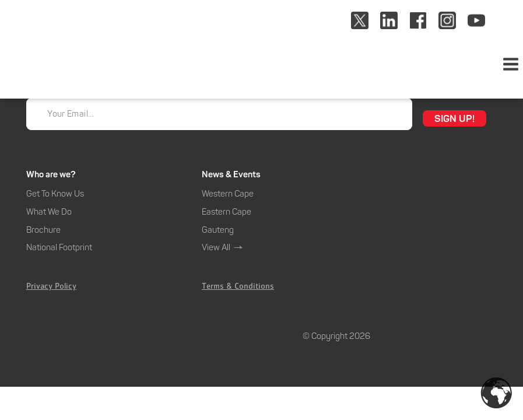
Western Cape (228, 194)
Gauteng (218, 230)
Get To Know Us (55, 194)
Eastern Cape (227, 212)
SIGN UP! (454, 118)
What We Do (49, 212)
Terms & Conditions (238, 287)
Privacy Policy (51, 287)
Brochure (43, 230)
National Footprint (59, 247)
